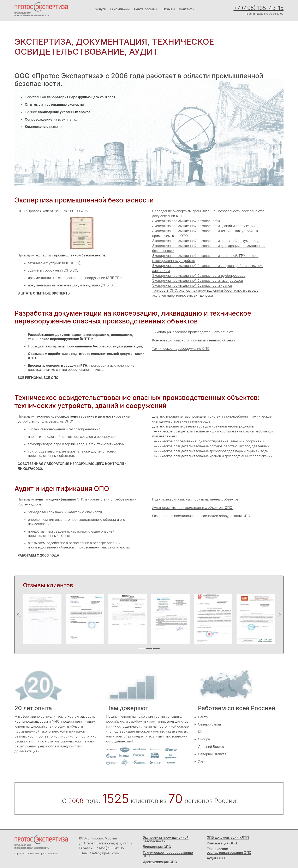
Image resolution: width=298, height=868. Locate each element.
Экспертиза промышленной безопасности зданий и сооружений (204, 226)
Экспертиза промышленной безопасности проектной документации (207, 241)
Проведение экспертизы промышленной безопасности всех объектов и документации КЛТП (210, 213)
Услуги (101, 9)
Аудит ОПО (216, 858)
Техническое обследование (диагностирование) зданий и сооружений (209, 441)
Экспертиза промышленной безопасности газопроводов (198, 280)
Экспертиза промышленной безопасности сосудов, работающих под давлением (207, 268)
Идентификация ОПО (160, 862)
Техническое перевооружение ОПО (181, 348)
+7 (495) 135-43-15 (258, 8)
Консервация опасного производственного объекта (194, 340)
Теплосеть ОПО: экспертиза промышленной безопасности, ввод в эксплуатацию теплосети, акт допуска (205, 293)
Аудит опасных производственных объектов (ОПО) (193, 508)
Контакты (187, 9)
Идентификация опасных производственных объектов (195, 499)
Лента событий (146, 9)
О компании (120, 9)
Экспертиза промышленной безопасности (186, 221)
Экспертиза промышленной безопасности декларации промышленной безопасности (209, 248)
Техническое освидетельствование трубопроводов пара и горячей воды (210, 451)
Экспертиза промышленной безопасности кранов (192, 285)
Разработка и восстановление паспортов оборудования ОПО (201, 516)
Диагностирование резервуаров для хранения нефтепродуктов (203, 426)
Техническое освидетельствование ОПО (229, 851)
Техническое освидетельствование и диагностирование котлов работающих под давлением (214, 434)
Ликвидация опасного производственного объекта (193, 332)
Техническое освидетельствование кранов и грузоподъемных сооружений (212, 456)
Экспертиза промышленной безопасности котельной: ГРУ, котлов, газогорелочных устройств (205, 258)
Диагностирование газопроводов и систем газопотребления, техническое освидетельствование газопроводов (212, 419)
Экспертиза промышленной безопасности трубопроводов (199, 275)
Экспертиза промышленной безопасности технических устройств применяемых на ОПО (205, 233)
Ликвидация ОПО (157, 847)
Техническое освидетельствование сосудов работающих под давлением (211, 446)
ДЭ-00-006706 (76, 211)
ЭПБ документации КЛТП (228, 838)
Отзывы (169, 9)
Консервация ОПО (222, 843)
